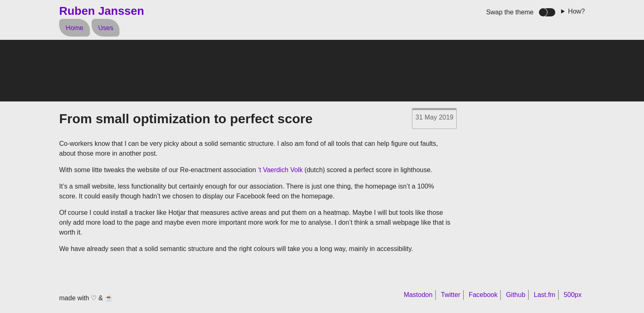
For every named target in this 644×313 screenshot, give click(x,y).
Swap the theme (510, 12)
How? (576, 11)
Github (516, 295)
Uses (105, 28)
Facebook (483, 295)
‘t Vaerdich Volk (280, 170)
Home (74, 28)
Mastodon (418, 295)
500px (573, 295)
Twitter (451, 295)
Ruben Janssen (102, 11)
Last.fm (544, 295)
